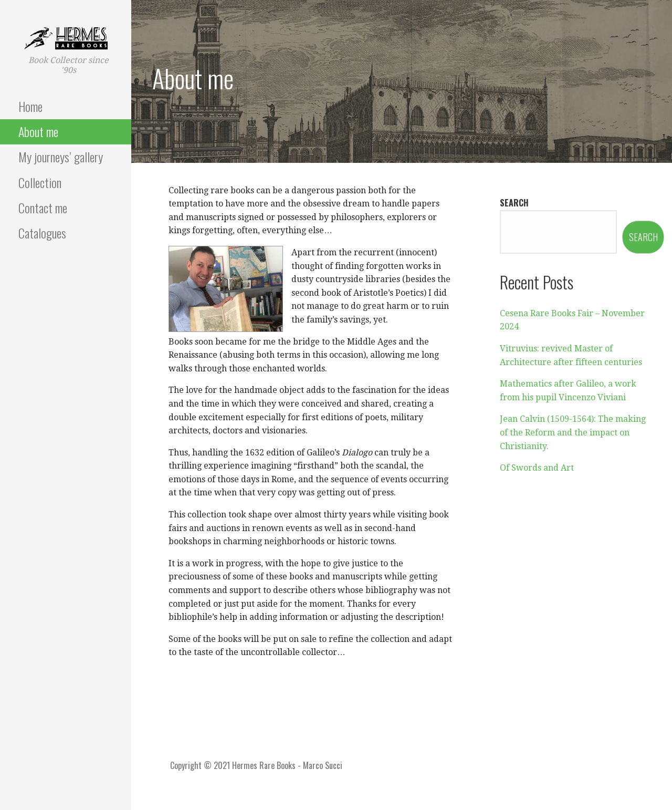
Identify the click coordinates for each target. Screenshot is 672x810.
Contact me (43, 207)
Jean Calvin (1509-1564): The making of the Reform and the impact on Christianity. (573, 432)
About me (38, 131)
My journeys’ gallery (61, 157)
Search (514, 203)
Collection (40, 182)
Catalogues (42, 233)
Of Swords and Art (537, 468)
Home (30, 106)
